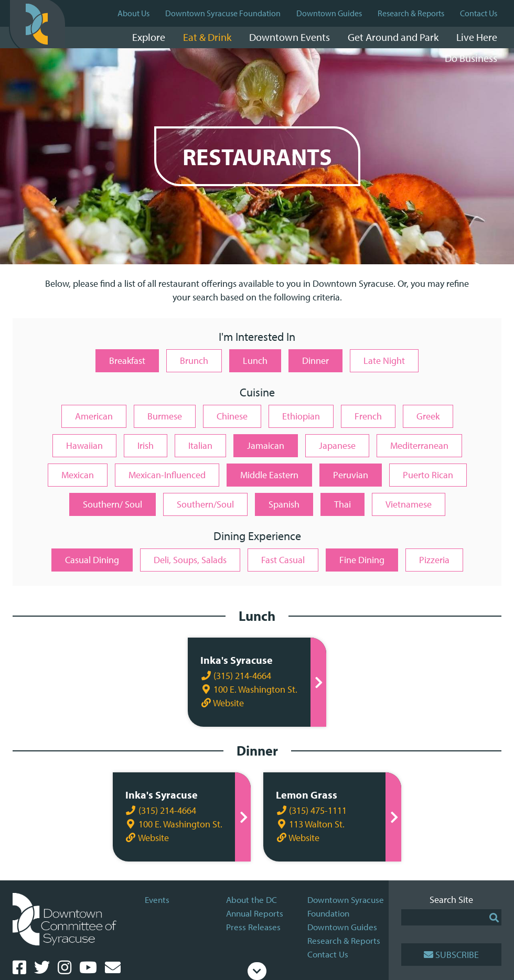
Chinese (232, 416)
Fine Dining (362, 560)
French (368, 416)
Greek (428, 416)
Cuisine (257, 393)
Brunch (194, 360)
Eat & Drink (207, 37)
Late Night (384, 360)
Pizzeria (434, 560)
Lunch (255, 360)
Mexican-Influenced (167, 475)
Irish (146, 445)
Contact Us (479, 13)
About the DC (251, 900)
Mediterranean (419, 445)
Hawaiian (84, 445)
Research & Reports (411, 13)
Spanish (284, 504)
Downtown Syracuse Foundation (223, 13)
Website (221, 703)
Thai (342, 504)
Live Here (477, 37)
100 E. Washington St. (248, 689)
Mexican (78, 475)
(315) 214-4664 (235, 676)
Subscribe (451, 955)
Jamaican (266, 445)
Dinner (315, 360)
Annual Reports (255, 913)
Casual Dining (92, 560)
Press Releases (253, 927)
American (94, 416)
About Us (133, 13)
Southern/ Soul (113, 504)
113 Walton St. (310, 824)
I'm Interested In (257, 337)
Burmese (165, 416)
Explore (149, 37)
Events (157, 900)
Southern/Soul (205, 504)
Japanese (337, 445)
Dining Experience (257, 537)
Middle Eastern (269, 475)
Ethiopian (301, 416)
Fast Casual (283, 560)
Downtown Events (290, 37)
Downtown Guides (329, 13)
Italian (200, 445)
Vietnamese (409, 504)
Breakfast (127, 360)
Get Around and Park (393, 37)
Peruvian (351, 475)
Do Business (471, 58)
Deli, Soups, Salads (190, 560)
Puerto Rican (428, 475)
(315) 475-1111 (311, 810)
